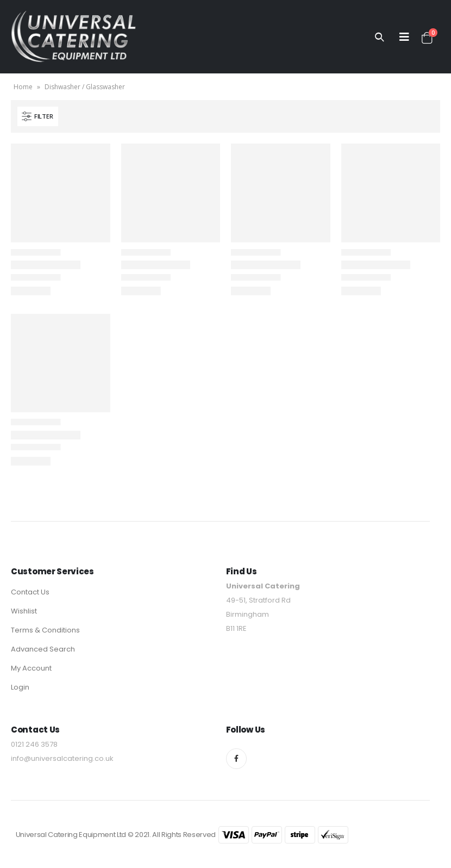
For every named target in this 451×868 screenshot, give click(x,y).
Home (23, 87)
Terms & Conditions (45, 630)
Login (20, 687)
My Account (31, 668)
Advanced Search (43, 649)
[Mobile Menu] (404, 37)
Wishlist (24, 611)
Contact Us (30, 592)
